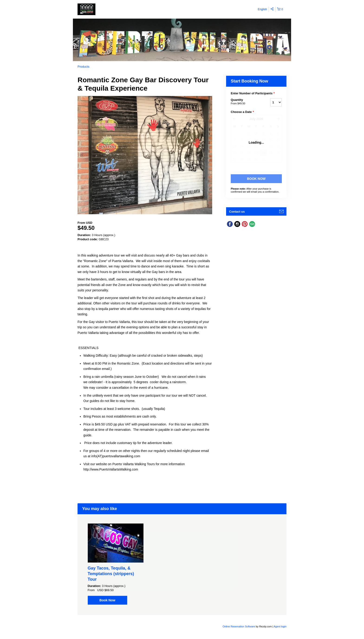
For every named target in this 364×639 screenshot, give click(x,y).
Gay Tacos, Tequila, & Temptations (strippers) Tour (111, 574)
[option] (115, 564)
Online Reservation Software (239, 626)
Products (83, 67)
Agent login (280, 626)
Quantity (245, 102)
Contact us (237, 212)
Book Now (107, 600)
